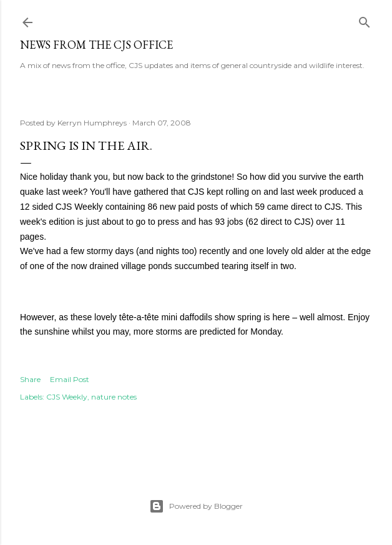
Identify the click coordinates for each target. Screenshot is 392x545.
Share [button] (30, 379)
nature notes (114, 397)
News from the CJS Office (96, 45)
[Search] (365, 20)
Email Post (70, 379)
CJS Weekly (67, 397)
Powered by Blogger (196, 506)
